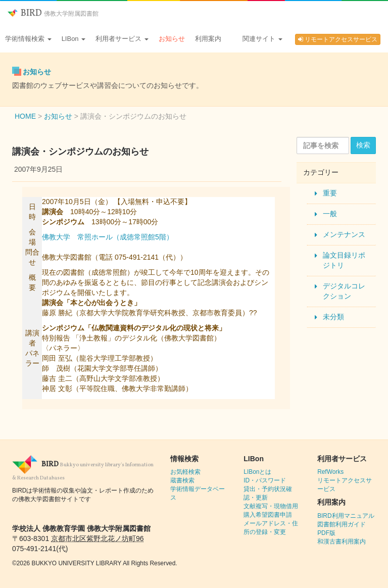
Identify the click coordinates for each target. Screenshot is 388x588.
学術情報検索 (28, 39)
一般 (330, 214)
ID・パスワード (265, 480)
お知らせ (172, 39)
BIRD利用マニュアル (346, 516)
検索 (363, 145)
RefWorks (330, 472)
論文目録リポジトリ (344, 260)
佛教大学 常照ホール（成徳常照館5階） (108, 237)
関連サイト (262, 39)
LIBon (74, 39)
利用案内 (208, 39)
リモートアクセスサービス (338, 39)
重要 (330, 193)
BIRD (53, 13)
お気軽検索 (185, 472)
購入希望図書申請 (268, 515)
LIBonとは (257, 472)
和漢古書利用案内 (342, 542)
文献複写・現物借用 (271, 506)
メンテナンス (344, 234)
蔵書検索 (182, 480)
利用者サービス (122, 39)
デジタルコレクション (344, 291)
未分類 (333, 317)
